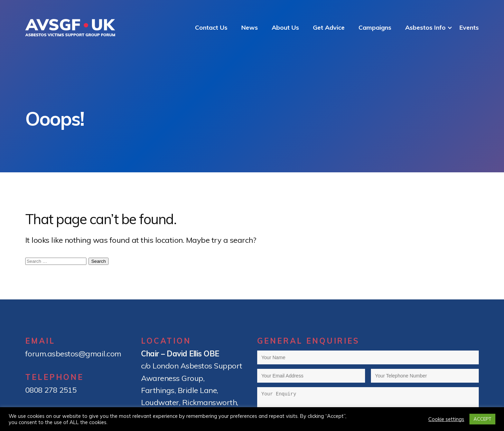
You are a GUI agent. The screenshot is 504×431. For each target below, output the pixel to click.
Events (469, 27)
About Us (285, 27)
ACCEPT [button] (482, 419)
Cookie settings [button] (446, 419)
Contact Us (211, 27)
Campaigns (375, 27)
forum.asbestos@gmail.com (73, 354)
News (250, 27)
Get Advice (329, 27)
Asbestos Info (425, 27)
